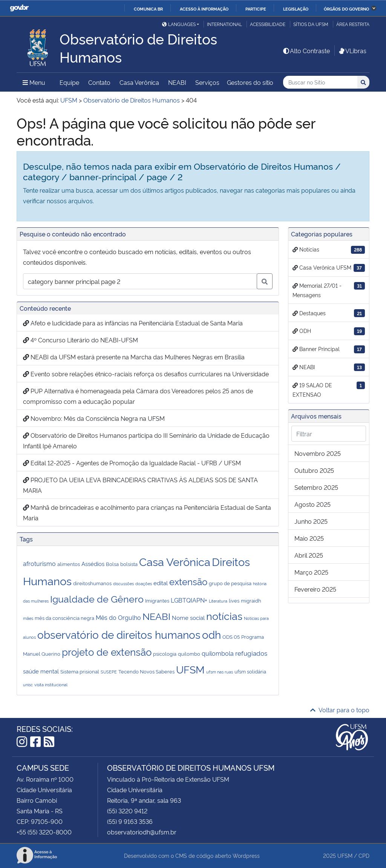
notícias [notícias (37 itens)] (224, 615)
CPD (364, 855)
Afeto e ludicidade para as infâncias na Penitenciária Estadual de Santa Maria (133, 323)
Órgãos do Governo (346, 9)
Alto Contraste (306, 51)
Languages (179, 24)
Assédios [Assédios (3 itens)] (93, 564)
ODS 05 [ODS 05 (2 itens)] (231, 636)
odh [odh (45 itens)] (211, 634)
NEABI (177, 82)
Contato (99, 82)
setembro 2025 (316, 487)
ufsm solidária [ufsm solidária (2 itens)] (250, 671)
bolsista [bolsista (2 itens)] (129, 564)
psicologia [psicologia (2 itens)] (165, 653)
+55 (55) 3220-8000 (44, 832)
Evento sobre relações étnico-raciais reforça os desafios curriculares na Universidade (146, 374)
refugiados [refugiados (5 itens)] (251, 653)
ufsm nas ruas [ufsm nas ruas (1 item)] (220, 672)
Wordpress (246, 855)
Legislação (296, 9)
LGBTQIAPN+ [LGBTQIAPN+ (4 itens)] (189, 600)
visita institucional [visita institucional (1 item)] (51, 685)
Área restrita (353, 24)
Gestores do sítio (250, 82)
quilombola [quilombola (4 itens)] (218, 653)
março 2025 (311, 572)
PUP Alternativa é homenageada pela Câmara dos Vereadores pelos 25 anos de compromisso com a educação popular (138, 396)
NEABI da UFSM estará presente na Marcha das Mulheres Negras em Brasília (134, 357)
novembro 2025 (318, 453)
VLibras (352, 51)
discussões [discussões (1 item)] (123, 584)
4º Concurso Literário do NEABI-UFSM (80, 340)
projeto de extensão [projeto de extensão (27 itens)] (107, 651)
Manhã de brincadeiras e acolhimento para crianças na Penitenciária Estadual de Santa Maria (147, 512)
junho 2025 (311, 521)
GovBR (19, 8)
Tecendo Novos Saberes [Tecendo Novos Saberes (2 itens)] (146, 671)
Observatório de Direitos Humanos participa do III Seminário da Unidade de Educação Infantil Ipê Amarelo (146, 440)
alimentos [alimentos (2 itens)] (69, 564)
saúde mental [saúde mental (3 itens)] (41, 671)
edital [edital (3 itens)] (161, 583)
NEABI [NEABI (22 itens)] (156, 616)
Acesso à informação (204, 9)
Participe (256, 9)
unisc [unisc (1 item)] (28, 685)
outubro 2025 (314, 470)
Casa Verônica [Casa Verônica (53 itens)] (175, 561)
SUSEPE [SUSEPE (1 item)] (109, 672)
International (224, 24)
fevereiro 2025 (315, 589)
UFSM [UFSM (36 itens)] (190, 669)
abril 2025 (309, 555)
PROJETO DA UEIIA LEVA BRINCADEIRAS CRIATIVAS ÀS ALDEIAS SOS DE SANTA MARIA (140, 485)
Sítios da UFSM (311, 24)
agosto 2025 (312, 504)
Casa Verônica (139, 82)
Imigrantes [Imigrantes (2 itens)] (157, 600)
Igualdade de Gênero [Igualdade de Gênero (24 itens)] (97, 598)
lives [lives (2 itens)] (234, 600)
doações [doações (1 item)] (144, 584)
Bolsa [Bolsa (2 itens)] (112, 564)
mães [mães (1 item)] (28, 618)
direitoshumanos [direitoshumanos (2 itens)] (92, 583)
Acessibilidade (268, 24)
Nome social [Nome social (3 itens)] (188, 617)
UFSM (345, 855)
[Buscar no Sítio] (320, 82)
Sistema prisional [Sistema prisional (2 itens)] (80, 671)
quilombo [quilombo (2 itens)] (189, 653)
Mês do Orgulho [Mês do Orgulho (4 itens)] (118, 617)
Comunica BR (148, 9)
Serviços (207, 82)
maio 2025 (309, 538)
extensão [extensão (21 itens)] (188, 581)
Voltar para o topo (340, 710)
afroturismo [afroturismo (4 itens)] (39, 563)
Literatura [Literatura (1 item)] (218, 601)
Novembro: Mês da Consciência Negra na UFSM (94, 418)
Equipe (69, 82)
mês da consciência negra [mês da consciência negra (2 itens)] (64, 618)
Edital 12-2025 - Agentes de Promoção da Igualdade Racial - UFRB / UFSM (132, 463)
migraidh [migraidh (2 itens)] (251, 600)
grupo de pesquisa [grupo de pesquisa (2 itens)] (230, 583)
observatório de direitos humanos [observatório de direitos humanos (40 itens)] (119, 634)
